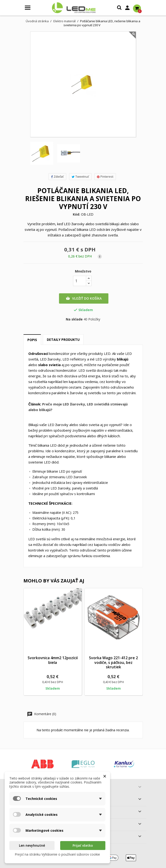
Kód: (76, 214)
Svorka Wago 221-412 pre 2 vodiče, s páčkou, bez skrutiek (113, 662)
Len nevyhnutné (32, 845)
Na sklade (74, 319)
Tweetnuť (80, 177)
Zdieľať (57, 177)
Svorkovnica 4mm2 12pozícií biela (53, 660)
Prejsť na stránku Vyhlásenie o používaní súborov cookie (57, 854)
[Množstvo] (80, 281)
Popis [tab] (32, 340)
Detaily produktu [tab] (63, 340)
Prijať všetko (83, 845)
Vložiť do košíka (84, 298)
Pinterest (105, 177)
